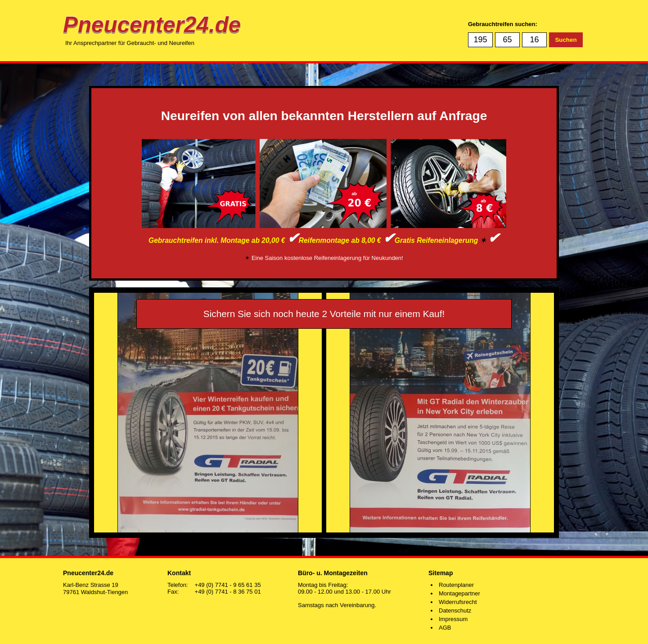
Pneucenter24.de (152, 25)
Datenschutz (455, 610)
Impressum (453, 619)
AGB (445, 628)
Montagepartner (459, 593)
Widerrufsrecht (458, 602)
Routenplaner (456, 585)
